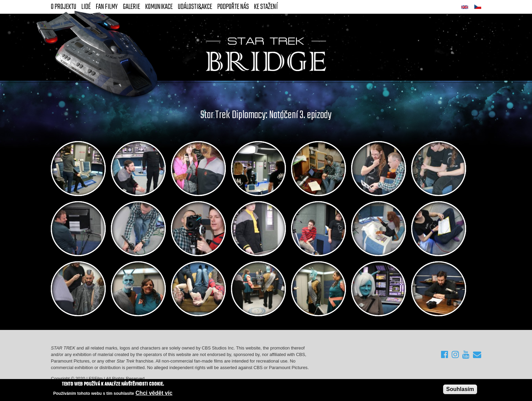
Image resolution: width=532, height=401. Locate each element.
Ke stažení (266, 7)
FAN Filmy (107, 7)
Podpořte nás (233, 7)
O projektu (63, 7)
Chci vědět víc (154, 393)
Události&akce (195, 7)
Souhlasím (460, 389)
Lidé (86, 7)
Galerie (131, 7)
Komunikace (159, 7)
